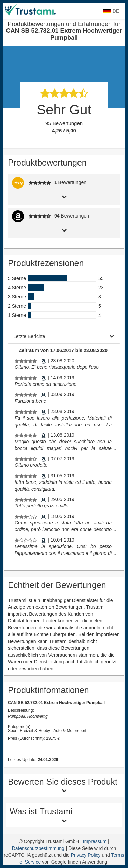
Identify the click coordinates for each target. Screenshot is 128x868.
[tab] (64, 196)
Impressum (95, 841)
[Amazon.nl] (44, 361)
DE (111, 11)
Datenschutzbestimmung (39, 848)
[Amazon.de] (44, 435)
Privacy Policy (86, 855)
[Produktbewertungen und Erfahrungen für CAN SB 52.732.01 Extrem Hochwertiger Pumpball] (26, 361)
